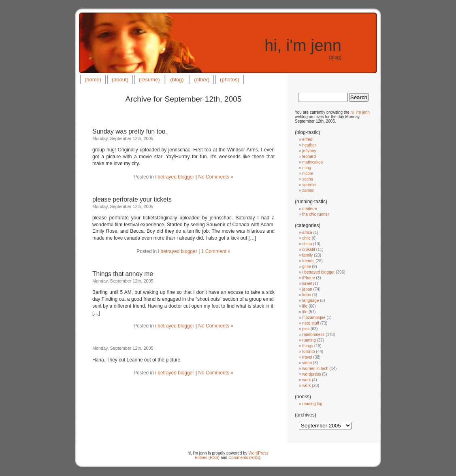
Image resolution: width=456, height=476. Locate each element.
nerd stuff (311, 323)
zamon (308, 190)
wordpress (311, 374)
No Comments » (216, 177)
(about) (120, 80)
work (306, 380)
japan (307, 289)
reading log (312, 404)
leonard (309, 156)
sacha (308, 179)
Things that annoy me (123, 274)
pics (306, 329)
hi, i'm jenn (303, 45)
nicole (307, 173)
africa (307, 233)
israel (307, 284)
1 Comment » (216, 251)
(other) (202, 80)
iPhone (308, 278)
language (310, 301)
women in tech (315, 369)
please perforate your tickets (132, 199)
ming (307, 168)
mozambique (314, 318)
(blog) (177, 80)
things (308, 346)
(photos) (230, 80)
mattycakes (312, 162)
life (305, 306)
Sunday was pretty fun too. (130, 131)
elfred (307, 139)
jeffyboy (309, 151)
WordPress (259, 453)
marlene (309, 209)
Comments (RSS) (244, 458)
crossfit (309, 250)
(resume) (149, 80)
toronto (308, 352)
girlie (306, 267)
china (307, 244)
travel (307, 357)
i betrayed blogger (175, 177)
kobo (307, 295)
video (307, 363)
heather (309, 145)
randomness (313, 335)
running (309, 340)
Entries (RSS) (207, 458)
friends (308, 261)
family (307, 255)
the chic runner (315, 214)
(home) (93, 80)
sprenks (309, 185)
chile (306, 238)
